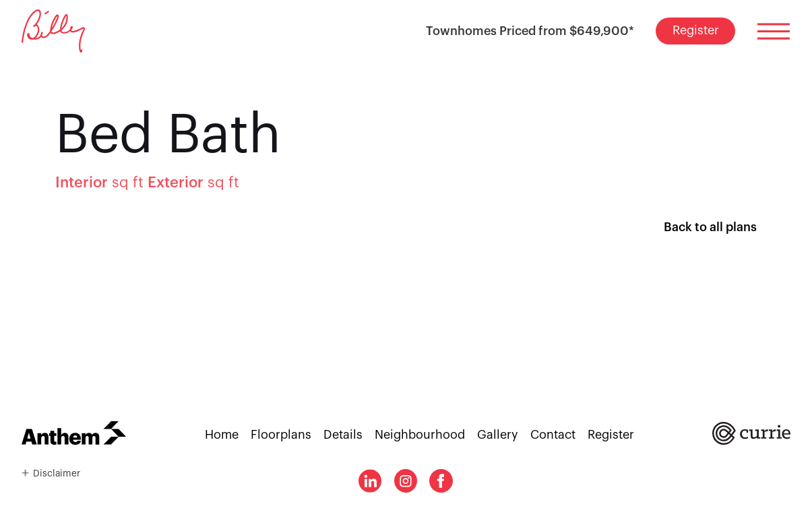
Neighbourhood (420, 435)
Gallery (498, 435)
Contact (553, 435)
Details (343, 435)
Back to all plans (710, 227)
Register (696, 30)
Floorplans (281, 435)
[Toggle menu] (774, 31)
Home (222, 435)
